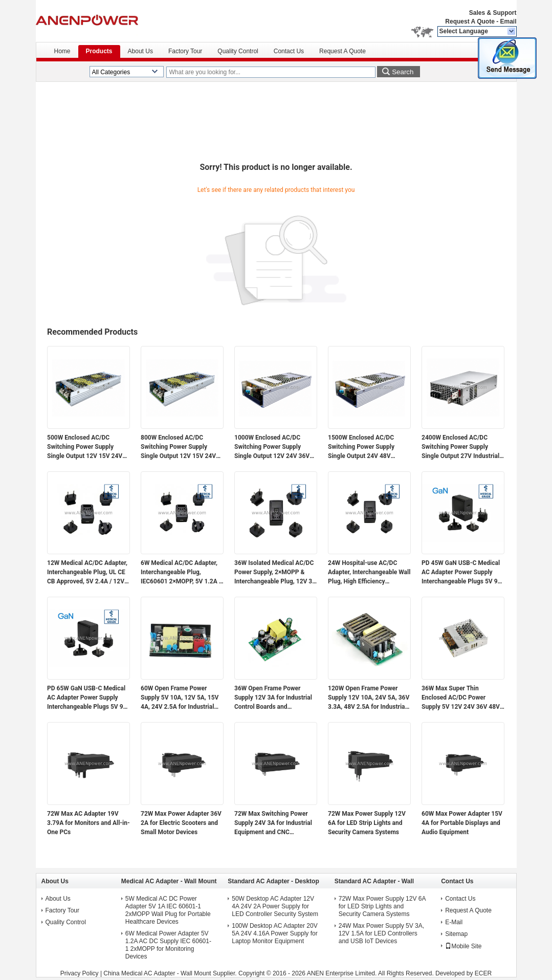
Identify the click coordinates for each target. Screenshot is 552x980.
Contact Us (289, 51)
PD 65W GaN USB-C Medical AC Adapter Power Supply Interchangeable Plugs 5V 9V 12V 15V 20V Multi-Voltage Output (87, 698)
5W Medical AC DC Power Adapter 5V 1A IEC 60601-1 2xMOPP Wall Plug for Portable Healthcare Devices (168, 910)
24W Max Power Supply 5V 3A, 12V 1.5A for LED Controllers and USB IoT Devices (381, 933)
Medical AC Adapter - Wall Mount (169, 881)
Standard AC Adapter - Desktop (273, 881)
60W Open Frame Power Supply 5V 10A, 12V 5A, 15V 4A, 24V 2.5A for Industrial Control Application (180, 698)
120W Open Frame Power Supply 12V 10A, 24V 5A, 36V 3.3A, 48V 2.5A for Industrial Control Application (369, 698)
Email (508, 21)
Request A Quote (470, 21)
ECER (483, 973)
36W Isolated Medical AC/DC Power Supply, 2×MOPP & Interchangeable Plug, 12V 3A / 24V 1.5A (275, 573)
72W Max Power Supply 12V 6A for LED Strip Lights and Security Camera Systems (367, 823)
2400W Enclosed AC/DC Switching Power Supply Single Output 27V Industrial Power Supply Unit (460, 447)
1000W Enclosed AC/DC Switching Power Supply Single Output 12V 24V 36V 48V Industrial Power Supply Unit (273, 447)
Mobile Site (463, 946)
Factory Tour (185, 51)
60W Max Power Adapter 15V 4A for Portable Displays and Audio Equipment (462, 823)
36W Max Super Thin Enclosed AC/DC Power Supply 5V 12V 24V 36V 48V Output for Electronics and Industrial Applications (461, 698)
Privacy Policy (80, 973)
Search (403, 72)
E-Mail (454, 922)
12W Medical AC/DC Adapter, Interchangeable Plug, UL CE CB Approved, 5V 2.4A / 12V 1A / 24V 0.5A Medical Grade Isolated (87, 573)
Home (62, 51)
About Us (140, 51)
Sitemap (456, 934)
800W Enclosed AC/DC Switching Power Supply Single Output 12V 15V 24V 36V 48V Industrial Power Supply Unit (178, 447)
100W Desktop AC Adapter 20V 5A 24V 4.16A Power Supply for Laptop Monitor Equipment (274, 933)
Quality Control (238, 51)
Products (99, 51)
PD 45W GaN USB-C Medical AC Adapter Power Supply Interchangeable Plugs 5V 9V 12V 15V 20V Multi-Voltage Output (461, 573)
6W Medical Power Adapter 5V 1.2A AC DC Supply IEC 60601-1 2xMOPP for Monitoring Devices (168, 945)
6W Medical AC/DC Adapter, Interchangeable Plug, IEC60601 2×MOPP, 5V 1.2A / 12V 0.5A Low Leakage (181, 573)
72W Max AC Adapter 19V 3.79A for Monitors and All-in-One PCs (89, 823)
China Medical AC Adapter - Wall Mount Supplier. (171, 973)
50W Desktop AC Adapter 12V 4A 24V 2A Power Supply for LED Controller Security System (275, 906)
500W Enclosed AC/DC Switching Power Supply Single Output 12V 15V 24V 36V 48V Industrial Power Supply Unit (85, 447)
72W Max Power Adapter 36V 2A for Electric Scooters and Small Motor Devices (181, 823)
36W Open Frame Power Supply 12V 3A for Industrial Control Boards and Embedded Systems (273, 698)
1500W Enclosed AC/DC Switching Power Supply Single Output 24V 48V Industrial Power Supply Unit (367, 447)
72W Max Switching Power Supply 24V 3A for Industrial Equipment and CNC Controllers (273, 823)
